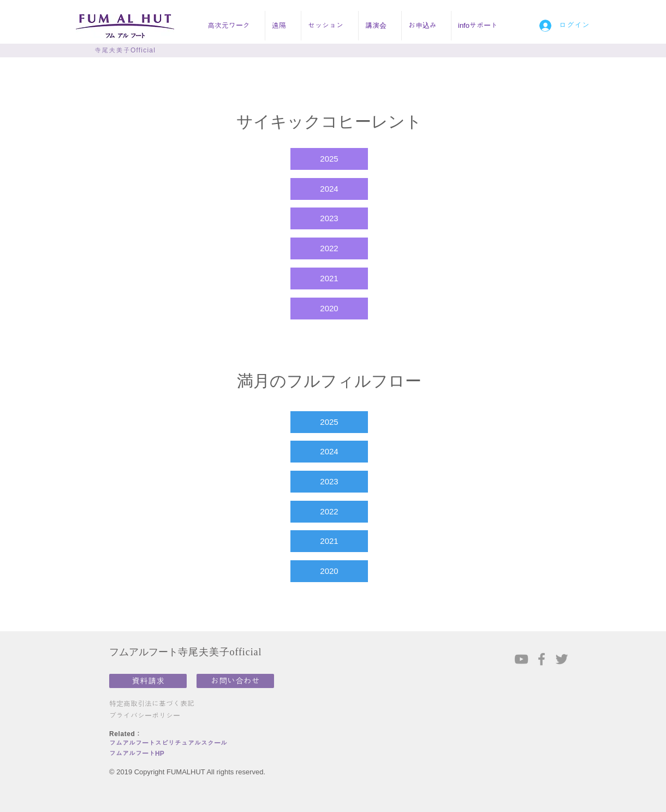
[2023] (329, 218)
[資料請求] (148, 681)
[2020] (329, 309)
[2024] (329, 189)
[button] (233, 26)
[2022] (329, 248)
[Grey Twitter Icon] (562, 659)
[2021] (329, 278)
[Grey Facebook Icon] (542, 659)
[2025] (329, 159)
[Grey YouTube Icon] (521, 659)
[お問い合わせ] (235, 681)
